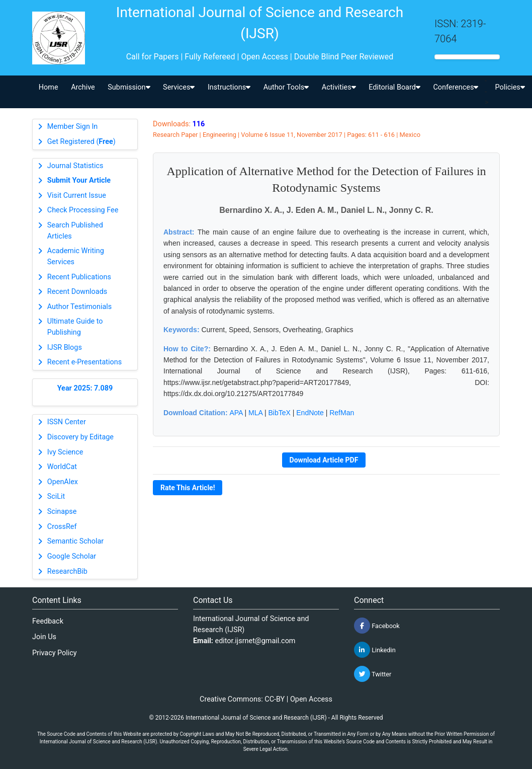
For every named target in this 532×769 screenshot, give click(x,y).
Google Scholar (72, 556)
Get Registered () (81, 142)
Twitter (373, 674)
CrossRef (62, 527)
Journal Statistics (75, 166)
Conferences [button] (456, 87)
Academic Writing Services (76, 256)
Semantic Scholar (75, 541)
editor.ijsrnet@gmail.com (255, 641)
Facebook (377, 626)
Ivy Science (65, 452)
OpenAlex (63, 482)
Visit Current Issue (77, 196)
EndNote (310, 413)
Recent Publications (79, 277)
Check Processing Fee (83, 210)
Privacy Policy (55, 653)
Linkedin (375, 650)
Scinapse (62, 512)
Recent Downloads (77, 292)
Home (49, 87)
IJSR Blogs (65, 348)
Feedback (48, 621)
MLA (255, 413)
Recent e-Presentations (84, 362)
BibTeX (280, 413)
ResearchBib (67, 571)
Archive (83, 87)
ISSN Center (67, 422)
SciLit (56, 496)
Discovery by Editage (80, 437)
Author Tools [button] (286, 87)
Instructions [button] (229, 87)
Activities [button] (339, 87)
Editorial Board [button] (394, 87)
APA (236, 413)
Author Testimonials (79, 307)
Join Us (44, 637)
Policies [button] (510, 87)
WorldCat (62, 467)
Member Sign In (72, 127)
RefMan (342, 413)
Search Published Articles (75, 231)
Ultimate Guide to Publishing (75, 327)
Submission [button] (129, 87)
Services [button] (179, 87)
